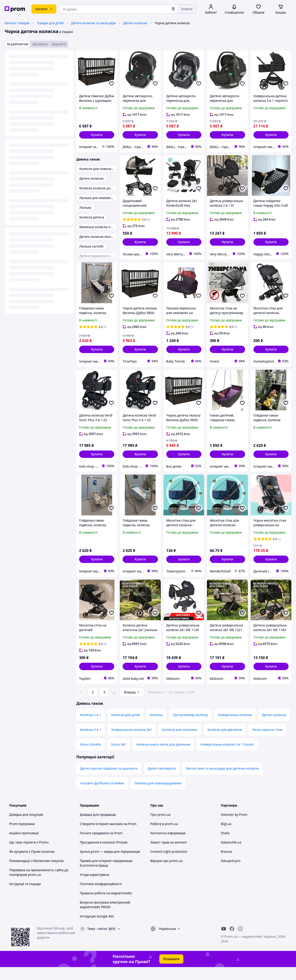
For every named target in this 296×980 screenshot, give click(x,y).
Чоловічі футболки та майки (102, 796)
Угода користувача (95, 888)
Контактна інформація (168, 846)
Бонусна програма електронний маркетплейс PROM (105, 918)
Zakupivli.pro (231, 874)
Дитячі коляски (135, 23)
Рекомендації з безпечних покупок (37, 874)
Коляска (156, 728)
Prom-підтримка (22, 837)
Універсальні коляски (235, 728)
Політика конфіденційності (101, 897)
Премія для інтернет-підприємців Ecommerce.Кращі (106, 876)
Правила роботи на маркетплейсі (106, 906)
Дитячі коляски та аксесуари (93, 23)
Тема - (97, 942)
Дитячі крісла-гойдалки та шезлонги (109, 781)
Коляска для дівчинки (225, 743)
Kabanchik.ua (231, 855)
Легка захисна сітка (267, 743)
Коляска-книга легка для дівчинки (163, 757)
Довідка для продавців (98, 827)
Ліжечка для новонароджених (158, 796)
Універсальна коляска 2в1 (132, 743)
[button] (97, 135)
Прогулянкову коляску (190, 728)
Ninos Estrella (90, 757)
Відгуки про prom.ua (166, 874)
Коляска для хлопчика (180, 743)
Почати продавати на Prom (101, 846)
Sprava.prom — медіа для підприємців (110, 864)
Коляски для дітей (125, 728)
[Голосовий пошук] (173, 9)
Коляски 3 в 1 (91, 743)
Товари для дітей (50, 23)
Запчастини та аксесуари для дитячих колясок (222, 781)
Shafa (225, 846)
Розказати (171, 972)
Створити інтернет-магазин (101, 837)
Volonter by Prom (234, 827)
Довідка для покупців (26, 827)
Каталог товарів (17, 23)
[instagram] (240, 942)
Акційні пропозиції (24, 846)
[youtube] (224, 942)
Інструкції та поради (25, 897)
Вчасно (227, 864)
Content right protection (169, 864)
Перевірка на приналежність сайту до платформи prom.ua (39, 885)
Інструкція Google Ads (97, 929)
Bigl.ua (226, 837)
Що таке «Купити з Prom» (29, 855)
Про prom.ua (160, 827)
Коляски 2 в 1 (91, 728)
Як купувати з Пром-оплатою (32, 864)
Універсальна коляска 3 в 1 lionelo (227, 757)
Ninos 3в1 (119, 757)
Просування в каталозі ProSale (104, 855)
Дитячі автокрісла (162, 781)
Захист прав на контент (169, 855)
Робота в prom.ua (164, 837)
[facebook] (232, 942)
